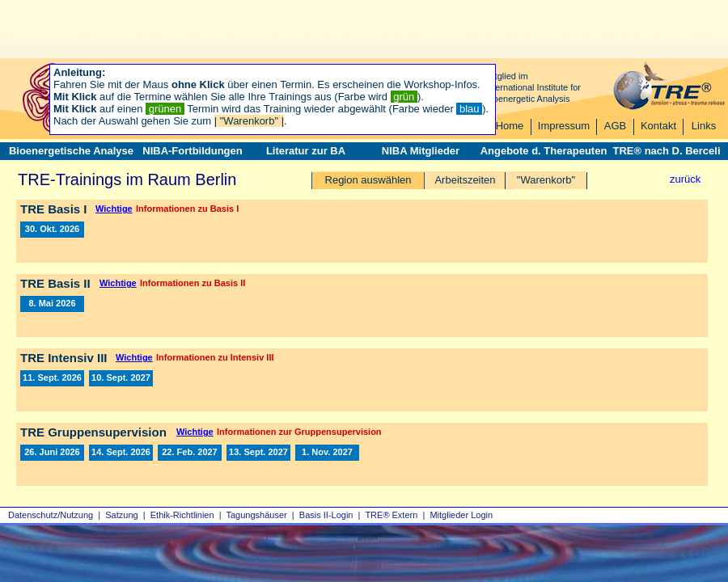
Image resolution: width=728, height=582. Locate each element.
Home (510, 126)
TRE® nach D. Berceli (666, 151)
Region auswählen (368, 180)
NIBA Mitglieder (421, 151)
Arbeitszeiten (465, 180)
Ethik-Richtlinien (182, 515)
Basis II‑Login (326, 515)
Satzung (121, 515)
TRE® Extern (391, 515)
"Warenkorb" (546, 180)
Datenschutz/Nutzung (51, 515)
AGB (615, 126)
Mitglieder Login (461, 515)
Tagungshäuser (257, 515)
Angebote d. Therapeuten (544, 151)
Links (704, 126)
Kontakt (658, 126)
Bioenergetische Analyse (71, 151)
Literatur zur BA (306, 151)
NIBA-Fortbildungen (192, 151)
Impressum (564, 126)
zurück (685, 179)
